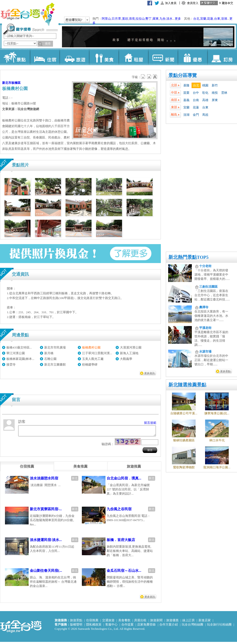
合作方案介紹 (169, 627)
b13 (149, 77)
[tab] (27, 469)
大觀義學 (126, 359)
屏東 (215, 100)
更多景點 (225, 371)
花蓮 (210, 19)
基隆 (186, 85)
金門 (196, 115)
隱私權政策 (94, 627)
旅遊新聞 (156, 622)
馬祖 (205, 115)
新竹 (215, 85)
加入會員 (171, 3)
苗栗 (186, 93)
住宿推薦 (92, 622)
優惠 (192, 57)
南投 (215, 93)
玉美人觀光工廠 (93, 359)
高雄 (205, 100)
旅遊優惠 (172, 622)
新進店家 (205, 622)
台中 (196, 93)
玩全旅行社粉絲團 (219, 627)
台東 (217, 19)
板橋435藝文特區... (19, 347)
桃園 (205, 85)
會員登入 (193, 3)
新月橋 (49, 353)
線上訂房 (189, 622)
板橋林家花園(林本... (20, 359)
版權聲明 (76, 627)
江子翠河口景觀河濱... (97, 353)
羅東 (156, 19)
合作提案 (127, 627)
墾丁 (149, 19)
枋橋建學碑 (90, 364)
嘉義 (186, 100)
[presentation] (27, 469)
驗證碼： (108, 446)
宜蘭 (203, 19)
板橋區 (16, 83)
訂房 (222, 57)
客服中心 (111, 627)
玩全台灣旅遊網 (27, 14)
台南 (196, 100)
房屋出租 (140, 622)
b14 (155, 77)
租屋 (133, 57)
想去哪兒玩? (74, 20)
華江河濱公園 (16, 353)
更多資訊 (149, 373)
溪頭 (125, 19)
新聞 (163, 57)
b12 (143, 77)
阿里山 (106, 19)
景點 (15, 57)
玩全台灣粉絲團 (192, 627)
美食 (104, 57)
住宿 (45, 57)
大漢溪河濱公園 (131, 347)
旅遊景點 (76, 622)
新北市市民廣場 (55, 347)
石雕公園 (50, 359)
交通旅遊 (108, 622)
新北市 (7, 83)
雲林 (224, 93)
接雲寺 (11, 364)
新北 (75, 480)
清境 (132, 19)
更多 (178, 19)
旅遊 (74, 57)
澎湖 (224, 19)
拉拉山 (140, 19)
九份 (162, 19)
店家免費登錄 (146, 627)
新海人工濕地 (129, 353)
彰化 (205, 93)
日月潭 (116, 19)
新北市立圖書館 (55, 364)
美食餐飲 (124, 622)
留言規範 (150, 423)
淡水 (169, 19)
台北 (196, 19)
